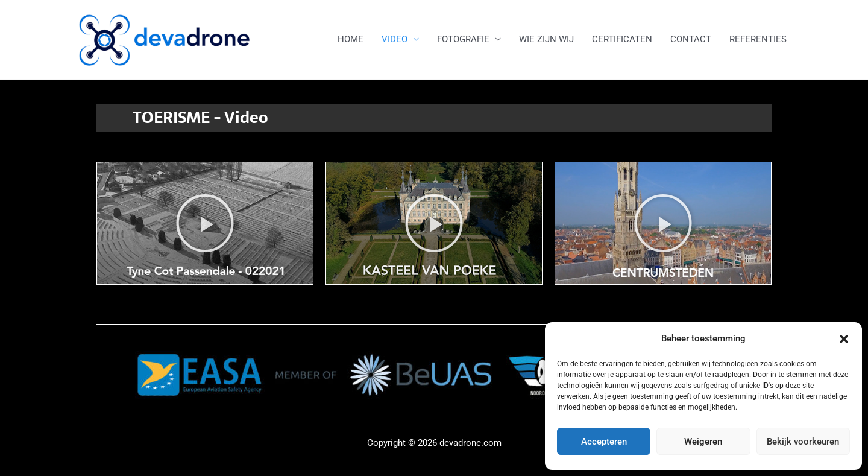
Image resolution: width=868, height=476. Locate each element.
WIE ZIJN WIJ (546, 39)
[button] (844, 339)
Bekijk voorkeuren (803, 442)
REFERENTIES (758, 39)
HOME (351, 39)
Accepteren (604, 442)
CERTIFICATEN (622, 39)
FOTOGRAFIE (463, 39)
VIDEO (395, 39)
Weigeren (703, 442)
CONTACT (691, 39)
